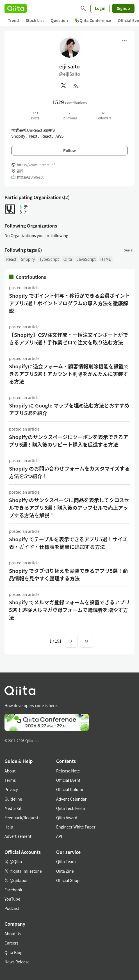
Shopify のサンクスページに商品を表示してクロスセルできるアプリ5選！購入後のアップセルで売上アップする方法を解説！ (69, 507)
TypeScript (49, 259)
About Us (13, 934)
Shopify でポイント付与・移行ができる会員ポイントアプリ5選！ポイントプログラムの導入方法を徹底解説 (69, 303)
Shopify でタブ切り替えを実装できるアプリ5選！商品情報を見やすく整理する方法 (68, 574)
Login (100, 8)
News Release (17, 962)
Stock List (35, 20)
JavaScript (86, 259)
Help (9, 827)
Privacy (11, 789)
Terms (10, 780)
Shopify (28, 259)
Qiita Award (67, 818)
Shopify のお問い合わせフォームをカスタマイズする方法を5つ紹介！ (69, 472)
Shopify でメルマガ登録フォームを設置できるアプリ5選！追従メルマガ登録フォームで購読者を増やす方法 (69, 610)
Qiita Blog (13, 952)
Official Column (70, 789)
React (11, 259)
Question (59, 20)
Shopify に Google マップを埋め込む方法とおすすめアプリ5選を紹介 (69, 409)
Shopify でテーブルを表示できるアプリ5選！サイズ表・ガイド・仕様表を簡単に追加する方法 (68, 543)
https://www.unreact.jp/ (36, 165)
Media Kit (13, 808)
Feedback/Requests (22, 818)
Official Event (68, 780)
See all (129, 250)
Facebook (13, 890)
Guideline (13, 799)
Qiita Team (66, 861)
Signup (123, 8)
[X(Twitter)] (63, 86)
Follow (69, 151)
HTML (106, 259)
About (10, 771)
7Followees (69, 115)
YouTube (12, 899)
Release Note (68, 771)
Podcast (12, 908)
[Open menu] (124, 41)
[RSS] (76, 86)
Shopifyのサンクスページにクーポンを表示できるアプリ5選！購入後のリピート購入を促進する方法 (69, 441)
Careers (11, 943)
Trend (13, 20)
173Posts (35, 115)
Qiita (68, 259)
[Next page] (71, 641)
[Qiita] (16, 8)
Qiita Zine (65, 871)
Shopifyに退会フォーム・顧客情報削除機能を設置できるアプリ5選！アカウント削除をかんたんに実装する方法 (69, 374)
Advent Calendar (71, 799)
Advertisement (18, 836)
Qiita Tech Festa (70, 808)
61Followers (104, 115)
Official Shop (68, 880)
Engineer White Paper (76, 827)
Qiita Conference (93, 20)
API (59, 836)
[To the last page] (86, 641)
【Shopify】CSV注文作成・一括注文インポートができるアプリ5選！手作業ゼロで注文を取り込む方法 (69, 338)
